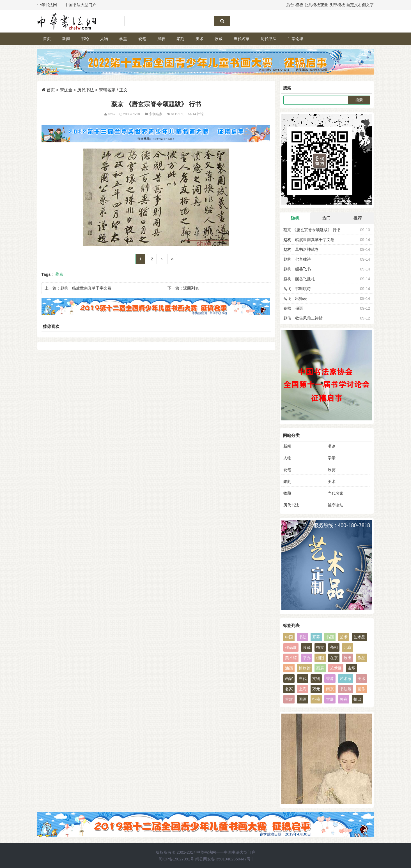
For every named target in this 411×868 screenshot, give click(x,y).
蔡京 (59, 274)
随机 (295, 218)
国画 (303, 699)
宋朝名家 (107, 90)
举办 (307, 658)
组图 (320, 658)
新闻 (66, 39)
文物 (316, 679)
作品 (361, 658)
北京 (348, 647)
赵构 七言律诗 (297, 259)
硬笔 (142, 39)
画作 (361, 689)
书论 (85, 39)
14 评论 (198, 114)
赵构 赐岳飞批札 (299, 279)
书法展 (346, 689)
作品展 (291, 647)
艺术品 (359, 637)
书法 (303, 637)
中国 (289, 637)
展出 (348, 658)
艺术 (344, 637)
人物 (104, 39)
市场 (352, 668)
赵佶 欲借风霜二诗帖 (303, 318)
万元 (316, 689)
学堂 (123, 39)
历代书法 (268, 39)
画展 (320, 668)
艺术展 (336, 668)
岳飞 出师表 (295, 298)
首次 (289, 699)
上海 (303, 689)
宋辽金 (66, 90)
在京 (334, 658)
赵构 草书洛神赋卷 (301, 249)
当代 (303, 679)
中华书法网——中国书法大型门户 (226, 852)
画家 (289, 679)
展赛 (161, 39)
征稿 (316, 699)
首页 (47, 39)
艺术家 (346, 679)
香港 (330, 679)
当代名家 (242, 39)
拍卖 (320, 647)
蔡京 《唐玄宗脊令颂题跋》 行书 (312, 230)
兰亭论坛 (295, 39)
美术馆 (291, 658)
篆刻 (180, 39)
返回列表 (191, 288)
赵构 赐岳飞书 (297, 269)
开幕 (316, 637)
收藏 (219, 39)
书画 (330, 637)
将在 (344, 699)
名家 (289, 689)
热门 (326, 218)
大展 (330, 699)
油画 (289, 668)
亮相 (334, 647)
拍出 (357, 699)
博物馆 (305, 668)
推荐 (358, 218)
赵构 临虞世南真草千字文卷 (86, 288)
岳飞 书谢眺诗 (297, 289)
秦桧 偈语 (293, 308)
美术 (199, 39)
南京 (330, 689)
